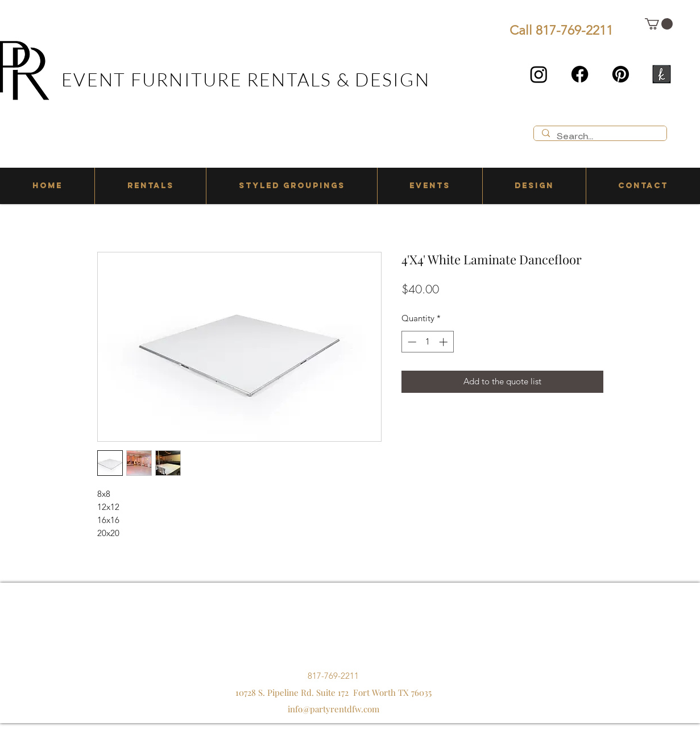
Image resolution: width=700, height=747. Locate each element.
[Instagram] (539, 74)
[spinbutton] (427, 342)
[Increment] (444, 342)
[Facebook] (580, 74)
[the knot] (662, 74)
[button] (659, 24)
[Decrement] (411, 342)
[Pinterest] (621, 74)
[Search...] (600, 137)
